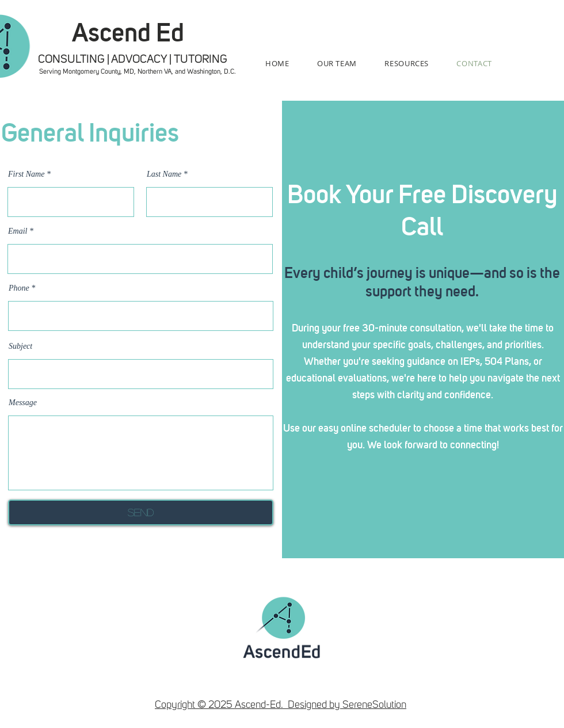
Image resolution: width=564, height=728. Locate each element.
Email (19, 231)
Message (23, 403)
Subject (20, 346)
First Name (26, 174)
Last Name (164, 174)
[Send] (141, 512)
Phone (19, 288)
